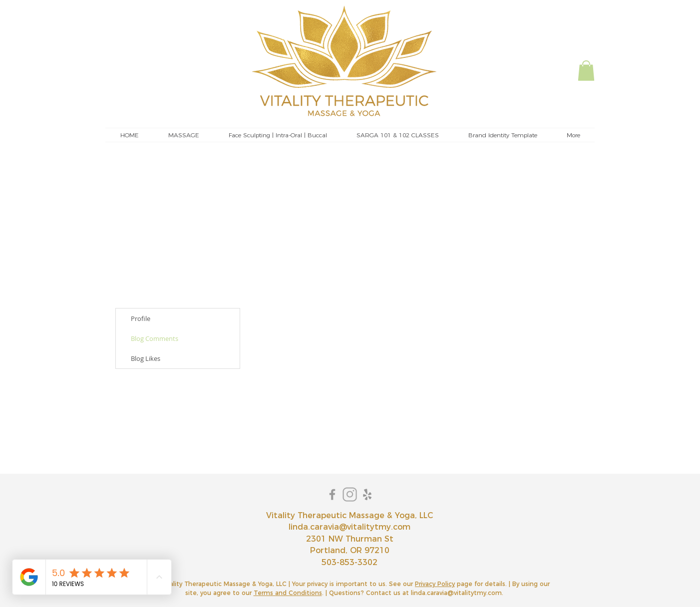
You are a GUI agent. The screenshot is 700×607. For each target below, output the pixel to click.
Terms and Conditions (288, 593)
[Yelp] (367, 494)
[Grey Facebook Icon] (332, 494)
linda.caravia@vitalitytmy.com (350, 527)
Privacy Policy (435, 584)
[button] (586, 71)
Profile (141, 318)
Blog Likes (146, 358)
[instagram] (350, 494)
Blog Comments (155, 338)
